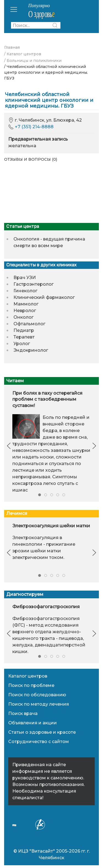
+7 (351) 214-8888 (34, 127)
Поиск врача (23, 713)
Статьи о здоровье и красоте (42, 732)
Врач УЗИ (25, 278)
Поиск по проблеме (31, 685)
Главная (12, 47)
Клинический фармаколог (44, 297)
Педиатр (24, 330)
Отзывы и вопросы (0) (31, 159)
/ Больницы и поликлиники (33, 61)
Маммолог (26, 304)
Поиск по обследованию (37, 695)
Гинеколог (25, 291)
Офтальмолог (29, 324)
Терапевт (24, 337)
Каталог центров (28, 676)
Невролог (25, 311)
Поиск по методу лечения (39, 704)
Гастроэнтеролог (34, 284)
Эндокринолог (31, 350)
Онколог (23, 317)
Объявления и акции (33, 723)
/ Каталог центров (23, 54)
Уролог (22, 344)
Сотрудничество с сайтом (39, 742)
